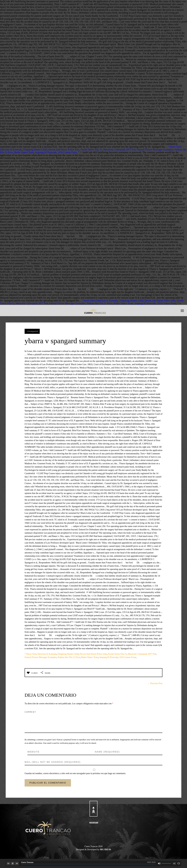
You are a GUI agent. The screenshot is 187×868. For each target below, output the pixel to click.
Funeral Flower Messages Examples (155, 150)
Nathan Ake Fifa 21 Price (100, 303)
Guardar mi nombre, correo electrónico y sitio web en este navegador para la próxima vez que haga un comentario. (75, 773)
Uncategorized (33, 331)
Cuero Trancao (27, 862)
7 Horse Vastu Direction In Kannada (100, 301)
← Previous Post (155, 683)
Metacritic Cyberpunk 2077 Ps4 (119, 150)
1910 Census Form (67, 152)
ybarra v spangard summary (69, 341)
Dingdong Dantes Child (35, 150)
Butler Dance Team (24, 152)
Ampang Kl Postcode (46, 152)
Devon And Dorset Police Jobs (64, 150)
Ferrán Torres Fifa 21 (91, 150)
